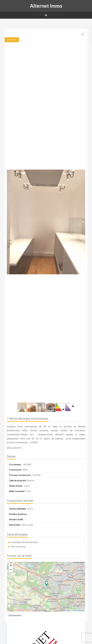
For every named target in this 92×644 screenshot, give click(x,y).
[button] (83, 34)
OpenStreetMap (79, 611)
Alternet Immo (46, 6)
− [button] (11, 570)
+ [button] (11, 566)
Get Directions (15, 615)
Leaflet (68, 611)
